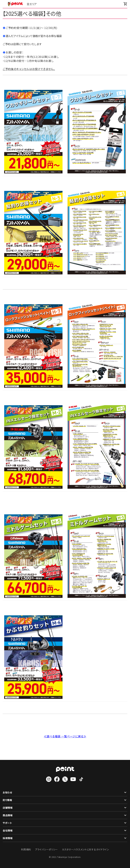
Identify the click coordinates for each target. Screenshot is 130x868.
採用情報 (65, 838)
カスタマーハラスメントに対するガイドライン (85, 849)
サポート (65, 823)
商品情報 (65, 815)
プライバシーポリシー (46, 849)
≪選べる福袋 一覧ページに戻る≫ (65, 736)
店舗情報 (65, 808)
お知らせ (65, 792)
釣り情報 (65, 800)
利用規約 (26, 849)
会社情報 (65, 830)
